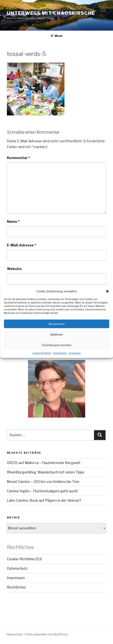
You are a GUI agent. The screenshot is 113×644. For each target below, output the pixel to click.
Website (14, 269)
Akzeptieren (57, 324)
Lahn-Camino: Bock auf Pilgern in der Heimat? (44, 500)
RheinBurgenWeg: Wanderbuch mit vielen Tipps (45, 472)
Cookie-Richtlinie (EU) (24, 559)
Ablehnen (56, 334)
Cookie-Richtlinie (42, 353)
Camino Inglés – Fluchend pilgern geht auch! (42, 491)
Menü (56, 36)
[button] (107, 291)
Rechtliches (16, 587)
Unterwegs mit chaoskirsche (51, 13)
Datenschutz (60, 353)
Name (13, 222)
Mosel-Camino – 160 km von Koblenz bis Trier (43, 482)
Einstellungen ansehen (57, 345)
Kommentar (19, 158)
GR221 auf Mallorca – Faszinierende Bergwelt (44, 463)
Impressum (75, 353)
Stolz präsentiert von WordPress (47, 634)
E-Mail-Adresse (22, 245)
